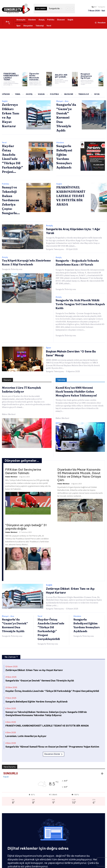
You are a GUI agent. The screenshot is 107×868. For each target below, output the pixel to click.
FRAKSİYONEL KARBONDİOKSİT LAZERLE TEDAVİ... (11, 77)
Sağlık (5, 101)
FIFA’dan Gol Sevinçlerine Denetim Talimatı (23, 453)
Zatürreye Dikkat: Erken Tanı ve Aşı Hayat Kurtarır (11, 112)
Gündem (60, 137)
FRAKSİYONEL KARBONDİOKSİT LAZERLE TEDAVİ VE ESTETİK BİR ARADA (69, 186)
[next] (72, 9)
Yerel (4, 137)
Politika (6, 175)
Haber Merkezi (9, 396)
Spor (49, 333)
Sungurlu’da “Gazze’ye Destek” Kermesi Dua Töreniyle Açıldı (40, 662)
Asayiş (49, 216)
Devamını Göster (54, 736)
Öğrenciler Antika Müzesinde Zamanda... (36, 77)
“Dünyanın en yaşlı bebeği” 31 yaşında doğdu (26, 508)
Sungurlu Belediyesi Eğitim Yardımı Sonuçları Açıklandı (37, 683)
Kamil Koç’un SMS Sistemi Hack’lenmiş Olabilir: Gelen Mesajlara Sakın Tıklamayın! (74, 374)
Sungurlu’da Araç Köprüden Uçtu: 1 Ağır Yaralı (72, 219)
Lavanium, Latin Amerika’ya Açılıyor (26, 718)
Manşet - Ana (62, 101)
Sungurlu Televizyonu (55, 235)
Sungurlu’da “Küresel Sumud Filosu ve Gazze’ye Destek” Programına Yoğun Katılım (52, 728)
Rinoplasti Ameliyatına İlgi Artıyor (87, 76)
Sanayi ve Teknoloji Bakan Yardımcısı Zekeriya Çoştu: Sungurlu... (10, 190)
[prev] (68, 9)
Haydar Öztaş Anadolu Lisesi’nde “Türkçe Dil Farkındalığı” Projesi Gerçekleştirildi (52, 673)
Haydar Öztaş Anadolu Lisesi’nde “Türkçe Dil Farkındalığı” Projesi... (12, 152)
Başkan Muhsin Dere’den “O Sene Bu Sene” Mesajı (74, 336)
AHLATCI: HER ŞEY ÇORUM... (62, 76)
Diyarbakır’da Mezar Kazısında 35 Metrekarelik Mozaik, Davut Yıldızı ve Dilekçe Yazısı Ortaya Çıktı (79, 456)
